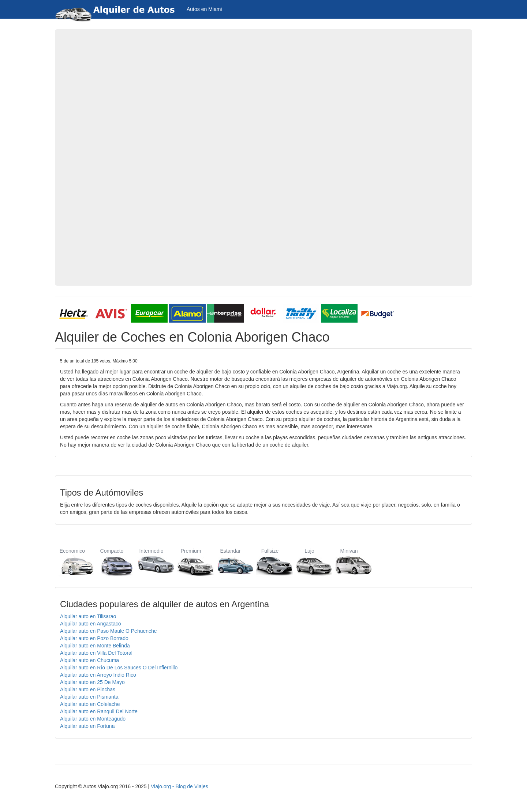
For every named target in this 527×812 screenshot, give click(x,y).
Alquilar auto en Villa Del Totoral (96, 653)
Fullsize (270, 562)
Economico (72, 562)
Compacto (112, 562)
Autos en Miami (204, 9)
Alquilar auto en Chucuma (89, 660)
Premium (191, 562)
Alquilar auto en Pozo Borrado (94, 638)
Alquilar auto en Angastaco (91, 624)
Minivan (349, 562)
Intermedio (151, 562)
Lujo (309, 562)
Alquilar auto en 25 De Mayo (92, 682)
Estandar (230, 562)
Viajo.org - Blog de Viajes (180, 786)
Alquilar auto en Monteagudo (93, 719)
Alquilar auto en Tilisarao (88, 616)
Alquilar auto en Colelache (90, 704)
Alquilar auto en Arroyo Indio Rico (98, 675)
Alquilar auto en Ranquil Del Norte (99, 711)
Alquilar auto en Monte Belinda (95, 646)
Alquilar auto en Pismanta (89, 697)
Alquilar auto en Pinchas (88, 689)
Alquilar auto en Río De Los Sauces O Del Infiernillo (119, 668)
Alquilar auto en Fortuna (87, 726)
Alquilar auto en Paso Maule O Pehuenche (109, 631)
